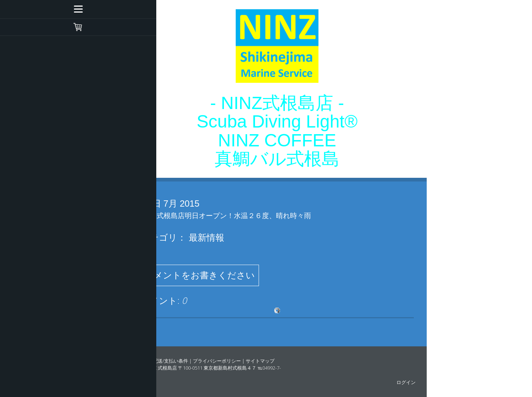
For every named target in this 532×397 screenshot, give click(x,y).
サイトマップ (260, 361)
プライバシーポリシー (217, 361)
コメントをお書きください (200, 275)
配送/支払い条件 (170, 361)
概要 (143, 361)
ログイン (406, 382)
